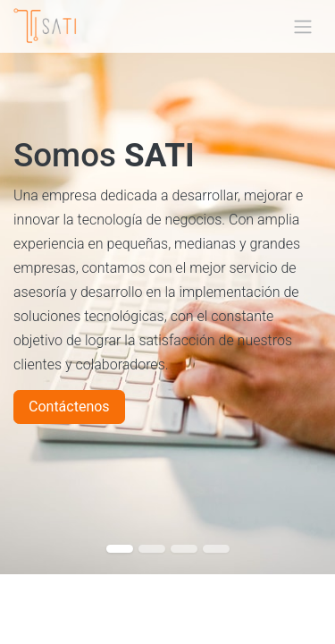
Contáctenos (69, 407)
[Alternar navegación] (303, 26)
